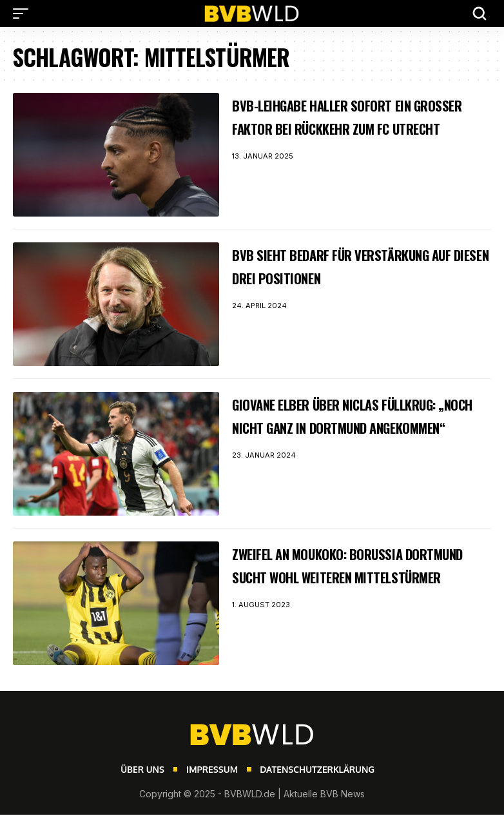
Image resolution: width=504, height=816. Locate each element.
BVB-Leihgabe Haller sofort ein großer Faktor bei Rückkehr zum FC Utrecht (358, 128)
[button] (24, 14)
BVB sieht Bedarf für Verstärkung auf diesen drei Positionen (361, 265)
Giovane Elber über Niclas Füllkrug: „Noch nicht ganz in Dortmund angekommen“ (345, 427)
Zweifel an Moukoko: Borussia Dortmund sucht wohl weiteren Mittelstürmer (350, 576)
